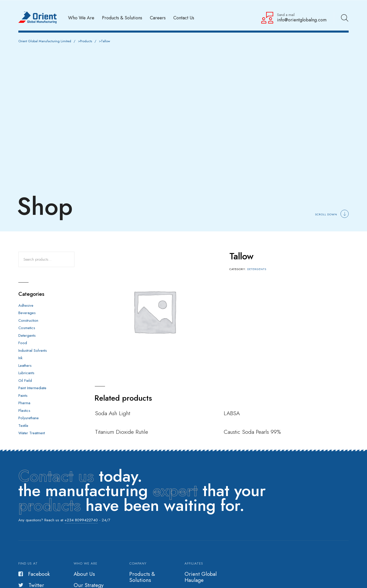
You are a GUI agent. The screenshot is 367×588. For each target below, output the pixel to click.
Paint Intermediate (32, 388)
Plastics (24, 411)
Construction (28, 320)
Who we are (86, 563)
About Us (84, 574)
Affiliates (194, 563)
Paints (23, 396)
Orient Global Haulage (201, 577)
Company (138, 563)
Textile (23, 426)
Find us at (28, 563)
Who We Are (81, 18)
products (50, 505)
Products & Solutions (122, 18)
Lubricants (26, 373)
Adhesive (26, 305)
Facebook (34, 574)
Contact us (56, 476)
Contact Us (184, 18)
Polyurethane (29, 418)
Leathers (25, 366)
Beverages (27, 313)
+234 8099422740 (81, 520)
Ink (20, 358)
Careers (158, 18)
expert (175, 491)
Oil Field (25, 381)
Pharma (24, 403)
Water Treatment (32, 433)
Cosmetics (27, 328)
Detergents (257, 269)
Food (23, 343)
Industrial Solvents (33, 351)
